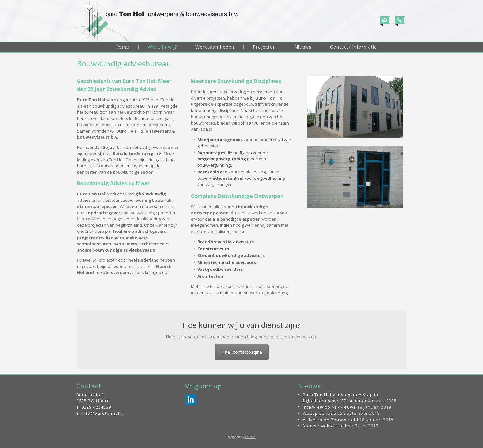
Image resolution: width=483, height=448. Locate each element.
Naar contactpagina (242, 352)
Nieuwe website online (328, 426)
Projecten (264, 47)
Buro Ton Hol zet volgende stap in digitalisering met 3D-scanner (340, 398)
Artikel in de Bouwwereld (330, 420)
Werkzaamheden (215, 47)
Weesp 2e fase (319, 413)
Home (122, 47)
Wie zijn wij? (162, 47)
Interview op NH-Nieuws (329, 407)
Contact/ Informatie (354, 47)
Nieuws (303, 47)
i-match (250, 437)
